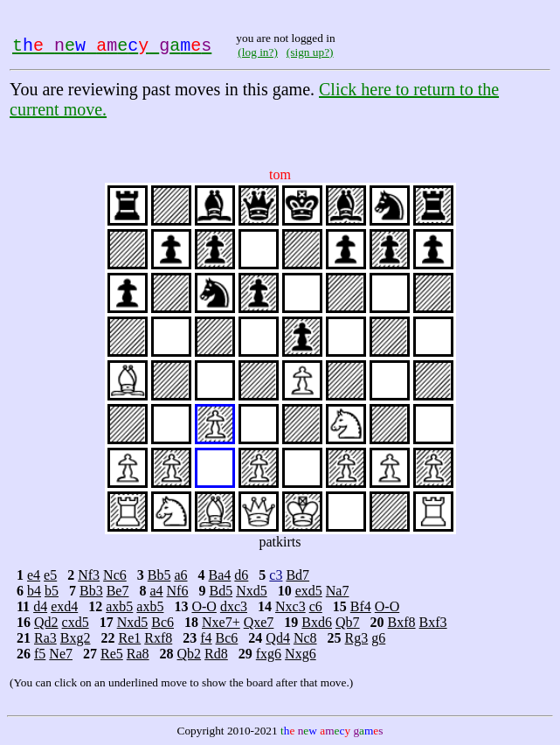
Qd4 (278, 638)
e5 (50, 575)
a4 (156, 591)
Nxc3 (290, 606)
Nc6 (115, 575)
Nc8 (305, 638)
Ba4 (220, 575)
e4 (34, 575)
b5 (52, 591)
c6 (316, 606)
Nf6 (178, 591)
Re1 (129, 638)
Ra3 (45, 638)
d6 (241, 575)
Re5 (112, 654)
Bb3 (91, 591)
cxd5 (76, 622)
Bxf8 (402, 622)
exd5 (309, 591)
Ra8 (138, 654)
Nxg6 (301, 654)
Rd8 (216, 654)
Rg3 (357, 638)
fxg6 (269, 654)
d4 (40, 606)
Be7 (118, 591)
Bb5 (159, 575)
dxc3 (234, 606)
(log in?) (258, 52)
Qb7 (348, 622)
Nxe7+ (221, 622)
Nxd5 (252, 591)
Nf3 (89, 575)
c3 (276, 575)
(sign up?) (310, 52)
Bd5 (221, 591)
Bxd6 (317, 622)
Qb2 (190, 654)
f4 (206, 638)
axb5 (119, 606)
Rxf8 (158, 638)
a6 (180, 575)
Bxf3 (433, 622)
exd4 (64, 606)
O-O (204, 606)
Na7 (338, 591)
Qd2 (46, 622)
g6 (378, 638)
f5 (40, 654)
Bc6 (162, 622)
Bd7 (297, 575)
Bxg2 (76, 638)
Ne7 (61, 654)
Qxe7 (259, 622)
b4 (34, 591)
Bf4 (361, 606)
